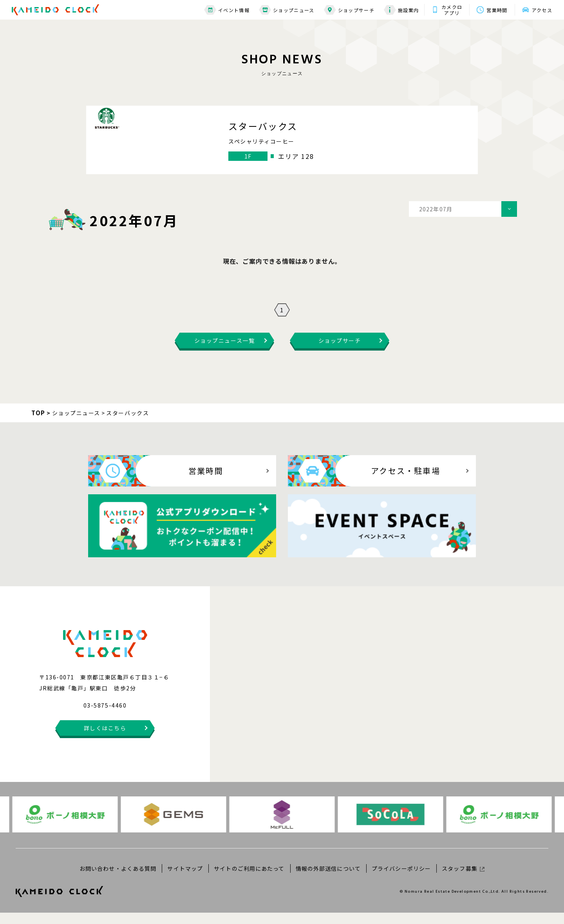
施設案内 (401, 10)
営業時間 (497, 10)
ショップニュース (287, 10)
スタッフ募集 (463, 879)
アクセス (542, 10)
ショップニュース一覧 (224, 352)
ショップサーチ (349, 10)
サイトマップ (185, 879)
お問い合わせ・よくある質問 (118, 879)
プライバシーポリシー (401, 879)
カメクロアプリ (452, 10)
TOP (38, 424)
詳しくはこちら (105, 739)
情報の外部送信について (328, 879)
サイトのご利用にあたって (249, 879)
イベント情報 (227, 10)
